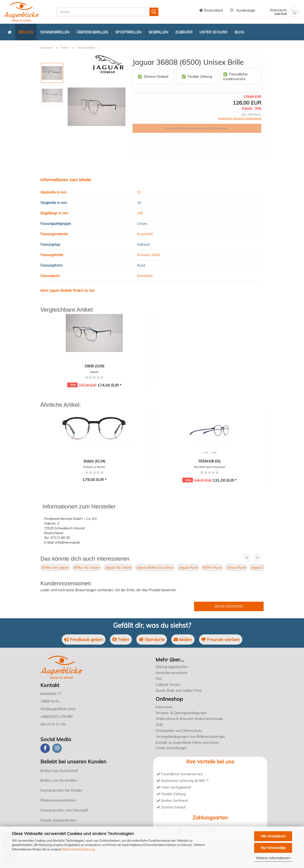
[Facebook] (45, 748)
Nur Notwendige (273, 848)
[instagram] (57, 748)
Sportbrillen (128, 32)
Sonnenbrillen (55, 32)
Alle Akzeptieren (273, 836)
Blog (239, 32)
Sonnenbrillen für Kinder (61, 790)
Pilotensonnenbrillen (58, 800)
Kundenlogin (243, 11)
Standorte (152, 639)
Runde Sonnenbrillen (59, 820)
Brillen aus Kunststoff (59, 771)
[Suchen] (154, 12)
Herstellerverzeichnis (171, 673)
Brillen (26, 32)
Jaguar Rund (188, 568)
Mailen (183, 639)
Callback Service (168, 685)
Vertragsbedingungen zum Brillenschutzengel (190, 737)
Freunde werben (221, 639)
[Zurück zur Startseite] (10, 32)
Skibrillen (158, 32)
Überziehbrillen (92, 32)
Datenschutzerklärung (78, 849)
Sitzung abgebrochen (172, 667)
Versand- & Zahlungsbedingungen (181, 713)
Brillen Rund (212, 568)
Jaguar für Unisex (118, 568)
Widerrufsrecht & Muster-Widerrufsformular (189, 719)
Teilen (121, 639)
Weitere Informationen (273, 858)
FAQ (159, 679)
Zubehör (184, 32)
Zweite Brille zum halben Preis (179, 691)
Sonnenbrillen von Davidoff (64, 810)
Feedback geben (84, 639)
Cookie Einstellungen (171, 748)
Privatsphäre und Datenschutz (179, 731)
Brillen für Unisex (87, 568)
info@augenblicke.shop (58, 709)
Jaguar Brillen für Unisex (155, 568)
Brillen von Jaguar (55, 568)
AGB (159, 725)
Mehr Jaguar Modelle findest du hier (68, 291)
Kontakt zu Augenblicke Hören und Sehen (187, 743)
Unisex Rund (236, 568)
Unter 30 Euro (214, 32)
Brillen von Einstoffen (59, 780)
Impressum (164, 707)
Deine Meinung (229, 606)
